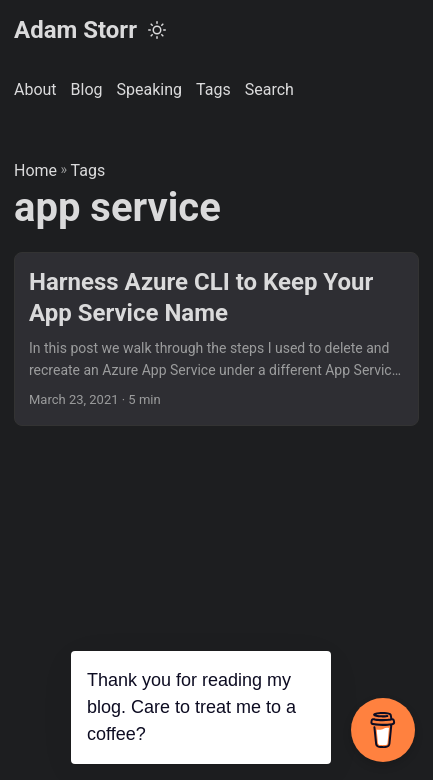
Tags (88, 170)
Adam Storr (75, 30)
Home (35, 170)
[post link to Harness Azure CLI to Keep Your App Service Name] (216, 339)
